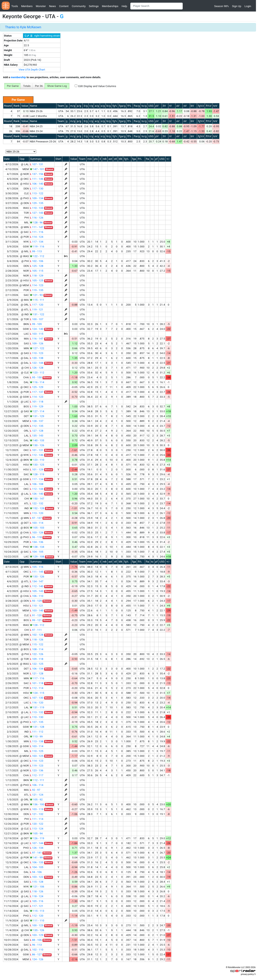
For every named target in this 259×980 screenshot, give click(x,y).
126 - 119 (37, 838)
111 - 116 (37, 232)
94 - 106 (36, 872)
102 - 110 (37, 950)
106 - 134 (37, 669)
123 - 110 (37, 460)
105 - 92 (36, 800)
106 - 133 (37, 862)
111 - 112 (37, 732)
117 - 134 (37, 242)
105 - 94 (36, 833)
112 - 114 (37, 688)
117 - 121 (37, 906)
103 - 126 (37, 533)
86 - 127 (36, 954)
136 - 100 (37, 804)
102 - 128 (37, 635)
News (52, 6)
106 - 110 (37, 596)
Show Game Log (57, 86)
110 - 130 (37, 717)
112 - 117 (37, 775)
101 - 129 (37, 469)
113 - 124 (37, 829)
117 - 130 (37, 189)
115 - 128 (37, 882)
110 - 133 (37, 208)
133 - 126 (37, 577)
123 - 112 (37, 373)
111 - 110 (37, 921)
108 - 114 (37, 649)
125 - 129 (37, 387)
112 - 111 (37, 780)
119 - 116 (37, 247)
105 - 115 (37, 271)
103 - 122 (37, 877)
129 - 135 (37, 203)
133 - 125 (37, 465)
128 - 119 (37, 474)
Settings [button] (94, 6)
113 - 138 (37, 741)
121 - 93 (36, 295)
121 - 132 (37, 814)
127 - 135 (37, 722)
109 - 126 (37, 343)
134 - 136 (37, 542)
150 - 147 (37, 499)
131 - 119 (37, 707)
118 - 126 (37, 640)
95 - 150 (36, 377)
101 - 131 (37, 450)
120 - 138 (37, 358)
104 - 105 (37, 552)
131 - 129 (37, 416)
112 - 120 (37, 916)
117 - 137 (37, 392)
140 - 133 (37, 440)
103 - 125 (37, 756)
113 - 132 (37, 712)
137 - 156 (37, 174)
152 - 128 (37, 508)
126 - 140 (37, 494)
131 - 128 (37, 727)
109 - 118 (37, 659)
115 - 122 (37, 644)
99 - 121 (36, 620)
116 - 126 (37, 218)
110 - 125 (37, 751)
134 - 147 (37, 581)
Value (25, 106)
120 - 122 (37, 824)
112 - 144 (37, 489)
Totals (27, 86)
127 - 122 (37, 348)
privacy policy (247, 974)
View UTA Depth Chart (32, 70)
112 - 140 (37, 586)
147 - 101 (37, 169)
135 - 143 (37, 436)
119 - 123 (37, 766)
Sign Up (237, 6)
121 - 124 (37, 795)
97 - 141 (36, 853)
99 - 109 (36, 324)
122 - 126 (37, 654)
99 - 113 (36, 251)
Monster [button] (41, 6)
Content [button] (64, 6)
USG (151, 106)
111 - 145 (37, 572)
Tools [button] (15, 6)
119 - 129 (37, 406)
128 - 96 (36, 222)
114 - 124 (37, 237)
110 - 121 (37, 606)
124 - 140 (37, 329)
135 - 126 (37, 930)
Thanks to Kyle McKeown (23, 27)
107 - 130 (37, 698)
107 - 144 (37, 843)
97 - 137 (36, 518)
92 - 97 (35, 790)
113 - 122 (37, 193)
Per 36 (39, 86)
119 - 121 (37, 310)
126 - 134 (37, 848)
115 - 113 (37, 911)
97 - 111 (36, 630)
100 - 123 (37, 925)
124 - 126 (37, 959)
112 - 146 (37, 455)
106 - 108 (37, 484)
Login (248, 6)
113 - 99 (36, 737)
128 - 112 (37, 625)
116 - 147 (37, 339)
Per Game (13, 86)
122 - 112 (37, 256)
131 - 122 (37, 314)
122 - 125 (37, 664)
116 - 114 (37, 382)
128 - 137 (37, 421)
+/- (168, 159)
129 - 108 (37, 557)
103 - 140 (37, 610)
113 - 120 (37, 513)
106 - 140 (37, 184)
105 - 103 (37, 528)
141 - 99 (36, 857)
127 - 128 (37, 431)
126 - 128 (37, 368)
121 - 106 (37, 887)
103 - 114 (37, 523)
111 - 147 (37, 227)
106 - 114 (37, 785)
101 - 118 (37, 402)
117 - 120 (37, 305)
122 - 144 (37, 363)
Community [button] (79, 6)
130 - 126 (37, 445)
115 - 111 (37, 300)
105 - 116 (37, 567)
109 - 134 (37, 198)
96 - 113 (36, 945)
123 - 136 (37, 770)
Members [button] (27, 6)
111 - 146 (37, 179)
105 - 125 (37, 280)
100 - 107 (37, 319)
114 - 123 (37, 285)
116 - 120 (37, 703)
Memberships (110, 6)
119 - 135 (37, 290)
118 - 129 (37, 276)
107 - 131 (37, 164)
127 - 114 (37, 411)
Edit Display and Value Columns (97, 86)
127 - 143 (37, 213)
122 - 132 (37, 503)
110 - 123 (37, 353)
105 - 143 (37, 591)
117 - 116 (37, 678)
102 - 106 (37, 261)
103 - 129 (37, 935)
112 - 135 (37, 426)
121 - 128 (37, 673)
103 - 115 (37, 334)
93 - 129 (36, 601)
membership (18, 77)
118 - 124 (37, 896)
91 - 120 (36, 615)
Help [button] (124, 6)
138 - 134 (37, 547)
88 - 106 (36, 940)
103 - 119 (37, 809)
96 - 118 (36, 537)
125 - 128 (37, 266)
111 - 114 (37, 819)
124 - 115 (37, 693)
